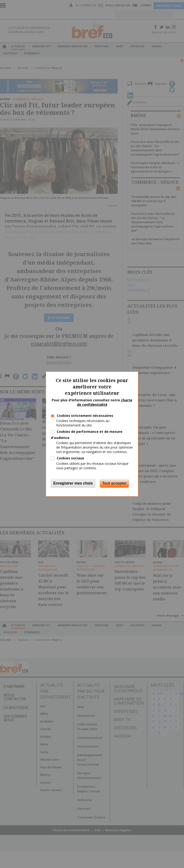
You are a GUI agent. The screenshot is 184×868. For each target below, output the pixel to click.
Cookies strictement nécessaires (85, 416)
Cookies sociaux (70, 458)
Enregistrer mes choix (73, 483)
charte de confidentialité (105, 402)
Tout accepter (114, 483)
